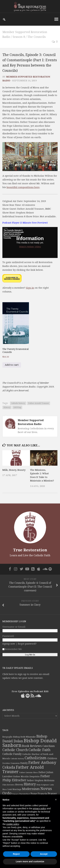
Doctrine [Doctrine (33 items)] (6, 763)
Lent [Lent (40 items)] (10, 789)
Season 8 (19, 37)
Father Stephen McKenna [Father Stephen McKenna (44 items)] (41, 780)
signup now (9, 644)
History (7, 407)
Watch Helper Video (30, 247)
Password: (8, 636)
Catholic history (18, 403)
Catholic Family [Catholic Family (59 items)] (12, 754)
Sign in (30, 288)
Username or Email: (14, 627)
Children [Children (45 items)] (52, 758)
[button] (56, 800)
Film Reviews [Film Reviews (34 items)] (8, 785)
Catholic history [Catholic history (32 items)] (17, 759)
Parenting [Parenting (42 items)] (25, 794)
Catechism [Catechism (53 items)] (49, 746)
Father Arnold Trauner (39, 403)
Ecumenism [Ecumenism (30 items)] (15, 763)
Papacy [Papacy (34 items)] (15, 794)
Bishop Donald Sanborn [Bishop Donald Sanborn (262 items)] (30, 743)
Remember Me (12, 649)
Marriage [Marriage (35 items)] (17, 789)
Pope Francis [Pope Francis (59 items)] (39, 794)
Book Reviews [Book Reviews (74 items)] (32, 746)
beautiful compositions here (23, 187)
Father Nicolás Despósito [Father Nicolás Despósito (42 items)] (26, 776)
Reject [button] (16, 854)
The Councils (37, 37)
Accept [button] (44, 854)
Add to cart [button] (12, 365)
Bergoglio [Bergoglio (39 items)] (7, 737)
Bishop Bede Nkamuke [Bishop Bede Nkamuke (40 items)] (24, 737)
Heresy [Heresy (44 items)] (19, 785)
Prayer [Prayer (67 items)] (52, 794)
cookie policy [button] (13, 824)
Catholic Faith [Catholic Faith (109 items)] (39, 750)
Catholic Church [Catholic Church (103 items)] (15, 750)
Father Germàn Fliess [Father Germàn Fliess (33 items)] (29, 772)
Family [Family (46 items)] (24, 763)
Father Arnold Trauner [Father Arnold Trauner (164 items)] (23, 769)
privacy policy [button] (40, 808)
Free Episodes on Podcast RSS (30, 691)
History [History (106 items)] (30, 784)
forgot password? (27, 644)
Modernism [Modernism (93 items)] (31, 789)
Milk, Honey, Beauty (14, 470)
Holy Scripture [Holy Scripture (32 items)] (43, 785)
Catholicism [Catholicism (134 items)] (36, 758)
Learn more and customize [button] (30, 861)
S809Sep (17, 407)
